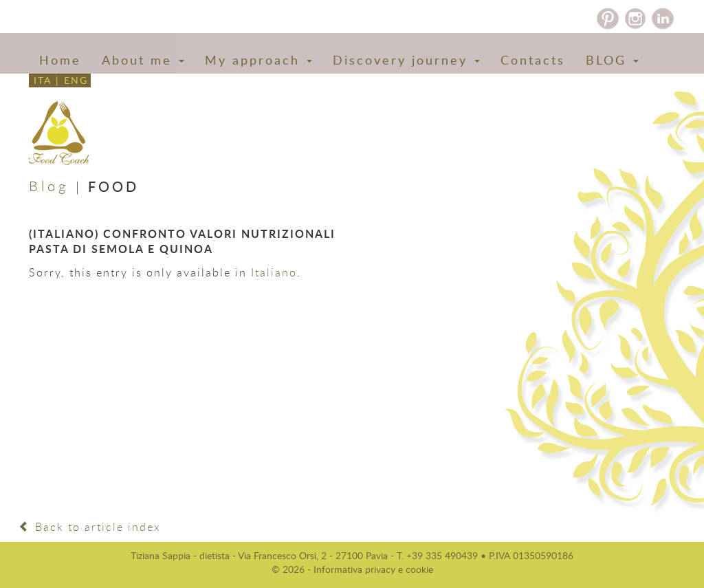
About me (143, 60)
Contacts (533, 60)
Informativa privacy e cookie (373, 569)
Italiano (274, 272)
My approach (258, 60)
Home (60, 60)
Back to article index (90, 527)
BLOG (612, 60)
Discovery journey (406, 60)
